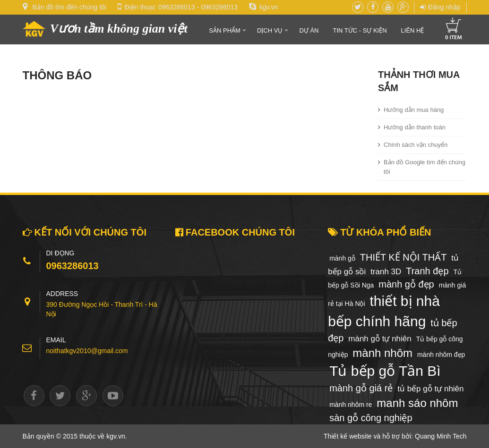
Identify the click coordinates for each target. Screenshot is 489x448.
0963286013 (177, 7)
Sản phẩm (225, 30)
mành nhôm (382, 353)
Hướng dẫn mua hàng (414, 110)
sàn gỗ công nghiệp (371, 418)
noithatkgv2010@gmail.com (87, 351)
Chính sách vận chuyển (416, 145)
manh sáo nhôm (417, 403)
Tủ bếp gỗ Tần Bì (385, 371)
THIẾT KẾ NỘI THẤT (403, 257)
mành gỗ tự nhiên (380, 339)
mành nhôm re (351, 405)
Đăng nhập (440, 7)
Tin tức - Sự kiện (360, 30)
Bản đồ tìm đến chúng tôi (69, 7)
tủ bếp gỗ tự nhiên (430, 389)
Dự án (309, 30)
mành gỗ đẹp (406, 284)
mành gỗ (342, 258)
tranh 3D (386, 272)
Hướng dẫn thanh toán (415, 127)
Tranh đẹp (427, 271)
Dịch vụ (270, 30)
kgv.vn (263, 7)
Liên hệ (413, 30)
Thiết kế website (348, 436)
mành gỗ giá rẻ (361, 388)
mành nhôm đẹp (441, 355)
